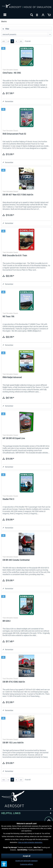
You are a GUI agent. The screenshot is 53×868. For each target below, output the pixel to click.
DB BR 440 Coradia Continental (16, 560)
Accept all (26, 856)
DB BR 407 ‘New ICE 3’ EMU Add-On (18, 195)
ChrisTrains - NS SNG (12, 73)
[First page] (4, 41)
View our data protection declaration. (30, 842)
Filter (6, 29)
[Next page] (16, 41)
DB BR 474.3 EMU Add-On (14, 682)
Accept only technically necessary (27, 861)
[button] (4, 864)
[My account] (43, 15)
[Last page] (21, 41)
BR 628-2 (7, 621)
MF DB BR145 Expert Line (14, 438)
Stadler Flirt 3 (8, 499)
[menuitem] (5, 15)
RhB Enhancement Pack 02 (14, 134)
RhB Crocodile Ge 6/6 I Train (15, 256)
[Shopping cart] (49, 15)
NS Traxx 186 (8, 317)
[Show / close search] (31, 15)
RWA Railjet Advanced (12, 377)
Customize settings (26, 864)
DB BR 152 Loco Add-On (13, 743)
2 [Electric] (12, 41)
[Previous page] (8, 41)
